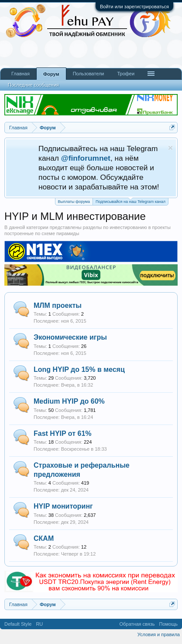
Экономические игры (70, 337)
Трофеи (126, 74)
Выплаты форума (74, 202)
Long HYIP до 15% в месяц (79, 369)
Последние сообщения (33, 85)
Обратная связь (137, 624)
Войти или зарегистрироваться (134, 7)
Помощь (169, 624)
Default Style (18, 624)
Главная (21, 74)
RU (39, 624)
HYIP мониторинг (63, 506)
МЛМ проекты (58, 305)
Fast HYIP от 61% (63, 433)
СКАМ (44, 538)
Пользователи (89, 74)
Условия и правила (159, 634)
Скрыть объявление (170, 148)
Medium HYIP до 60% (69, 401)
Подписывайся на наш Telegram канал (130, 201)
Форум (51, 74)
